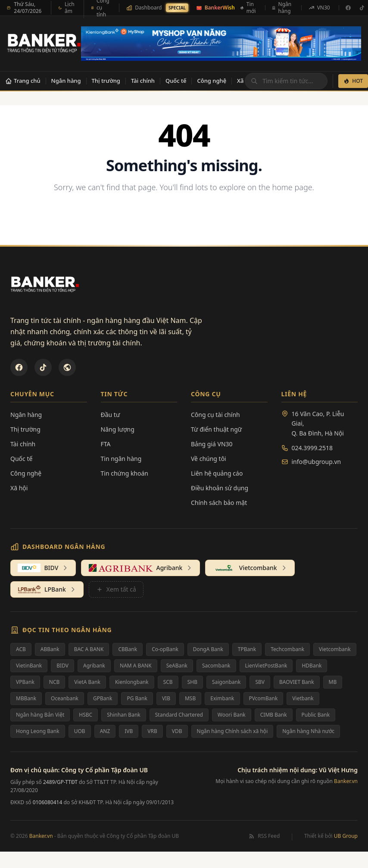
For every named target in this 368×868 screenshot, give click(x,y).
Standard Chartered (179, 715)
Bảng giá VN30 (212, 444)
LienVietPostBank (266, 666)
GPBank (103, 698)
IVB (129, 731)
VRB (152, 731)
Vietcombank (335, 649)
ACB (21, 649)
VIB (166, 698)
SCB (168, 682)
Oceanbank (65, 698)
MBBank (26, 698)
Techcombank (287, 649)
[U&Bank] (67, 367)
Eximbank (222, 698)
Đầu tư (111, 415)
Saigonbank (226, 682)
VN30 (319, 8)
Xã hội (19, 488)
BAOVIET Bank (297, 682)
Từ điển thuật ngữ (216, 429)
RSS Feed (264, 836)
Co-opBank (165, 649)
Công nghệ (212, 81)
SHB (192, 682)
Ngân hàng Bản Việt (40, 715)
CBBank (128, 649)
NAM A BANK (136, 666)
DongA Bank (208, 649)
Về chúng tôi (209, 459)
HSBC (86, 715)
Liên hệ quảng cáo (217, 473)
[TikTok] (43, 367)
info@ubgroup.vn (317, 462)
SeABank (177, 666)
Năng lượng (118, 429)
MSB (190, 698)
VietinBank (29, 666)
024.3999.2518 (312, 448)
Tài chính (143, 81)
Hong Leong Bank (38, 731)
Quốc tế (176, 81)
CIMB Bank (274, 715)
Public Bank (316, 715)
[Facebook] (348, 8)
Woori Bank (232, 715)
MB (333, 682)
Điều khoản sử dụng (220, 488)
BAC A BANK (89, 649)
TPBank (247, 649)
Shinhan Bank (124, 715)
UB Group (346, 836)
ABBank (50, 649)
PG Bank (137, 698)
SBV (260, 682)
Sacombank (216, 666)
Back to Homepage (184, 215)
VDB (177, 731)
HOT (353, 81)
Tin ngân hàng (121, 459)
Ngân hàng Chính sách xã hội (232, 731)
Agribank (94, 666)
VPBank (25, 682)
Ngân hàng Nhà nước (308, 731)
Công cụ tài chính (215, 415)
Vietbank (303, 698)
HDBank (312, 666)
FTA (106, 444)
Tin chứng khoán (125, 473)
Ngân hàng (66, 81)
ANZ (105, 731)
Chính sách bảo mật (219, 503)
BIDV (62, 666)
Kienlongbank (132, 682)
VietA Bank (87, 682)
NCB (55, 682)
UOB (80, 731)
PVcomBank (264, 698)
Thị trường (106, 81)
